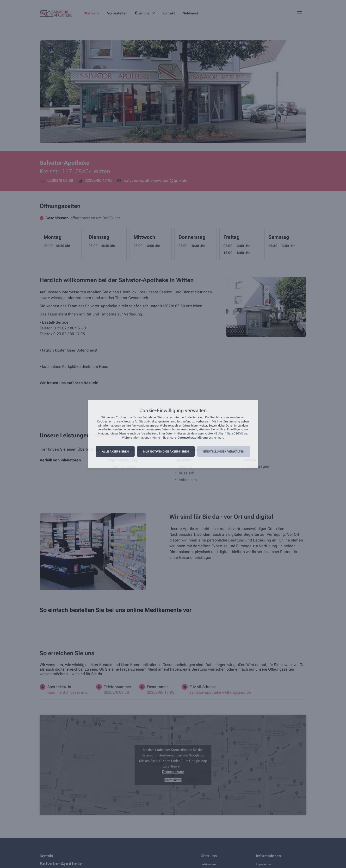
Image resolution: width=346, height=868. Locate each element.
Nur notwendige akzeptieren (166, 452)
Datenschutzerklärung (193, 438)
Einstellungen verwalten (224, 452)
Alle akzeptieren (115, 452)
